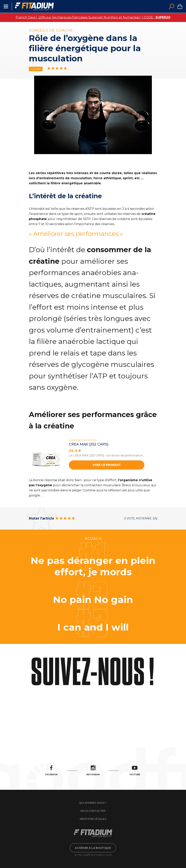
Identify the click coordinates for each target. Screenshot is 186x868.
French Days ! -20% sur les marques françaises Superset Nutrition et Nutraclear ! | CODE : (93, 17)
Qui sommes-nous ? (93, 803)
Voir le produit (107, 465)
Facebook (51, 771)
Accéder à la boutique (93, 848)
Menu (6, 6)
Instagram (93, 771)
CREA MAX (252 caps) (89, 444)
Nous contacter (93, 811)
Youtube (135, 771)
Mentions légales (93, 819)
